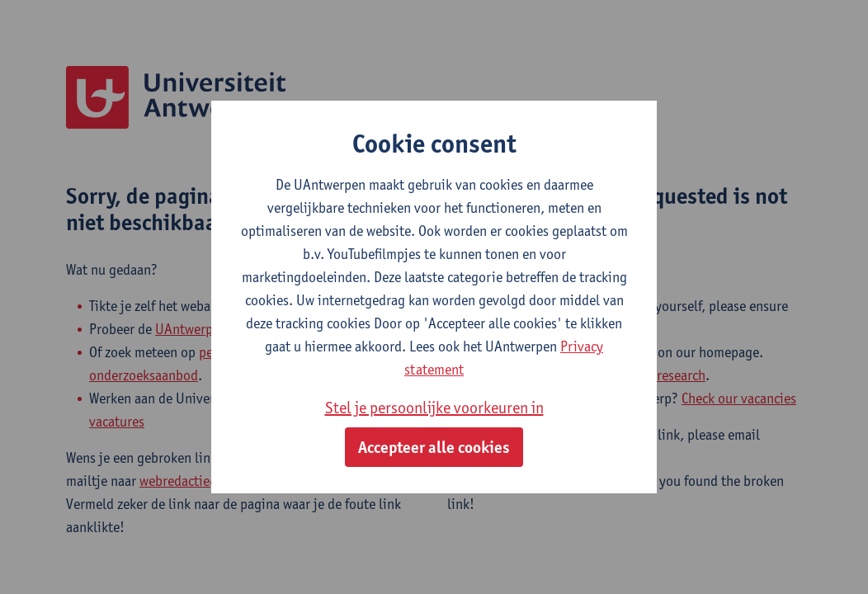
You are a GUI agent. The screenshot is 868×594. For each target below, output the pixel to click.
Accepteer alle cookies (434, 447)
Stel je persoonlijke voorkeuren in (434, 408)
